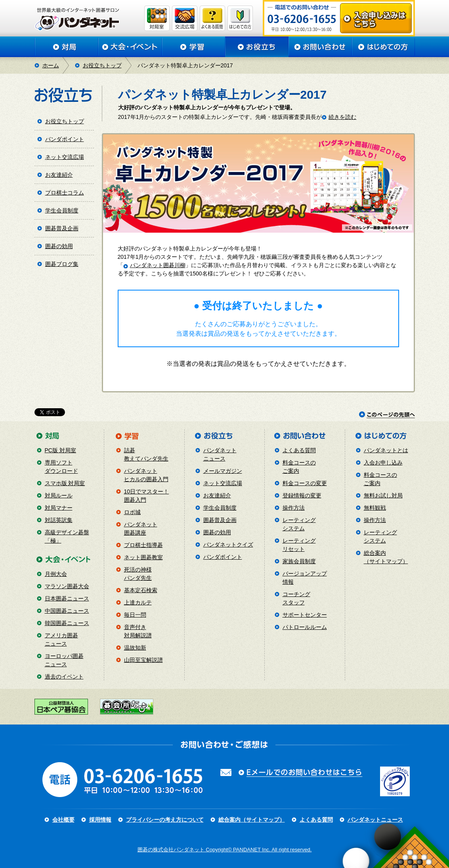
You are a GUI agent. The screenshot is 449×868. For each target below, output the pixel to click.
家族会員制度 (299, 561)
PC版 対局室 (60, 450)
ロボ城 (132, 512)
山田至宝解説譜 (143, 660)
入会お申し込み (383, 463)
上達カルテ (138, 602)
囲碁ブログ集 (62, 264)
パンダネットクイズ (228, 545)
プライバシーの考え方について (165, 820)
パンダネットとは (386, 450)
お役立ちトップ (102, 65)
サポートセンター (305, 615)
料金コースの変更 (305, 483)
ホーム (51, 65)
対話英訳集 (59, 520)
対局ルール (59, 495)
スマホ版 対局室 (65, 483)
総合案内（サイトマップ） (252, 820)
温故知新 (135, 648)
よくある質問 (299, 450)
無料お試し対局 (383, 495)
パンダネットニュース (375, 820)
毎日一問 (135, 615)
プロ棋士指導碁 (143, 545)
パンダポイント (65, 139)
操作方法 (294, 508)
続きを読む (342, 117)
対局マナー (59, 508)
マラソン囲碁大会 (67, 586)
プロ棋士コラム (65, 193)
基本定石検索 (141, 590)
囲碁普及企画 (62, 228)
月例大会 (56, 574)
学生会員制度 (62, 210)
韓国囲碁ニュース (67, 623)
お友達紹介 (59, 175)
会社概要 (63, 820)
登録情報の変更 (302, 495)
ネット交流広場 (65, 157)
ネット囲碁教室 (143, 557)
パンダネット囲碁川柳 (158, 265)
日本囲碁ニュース (67, 598)
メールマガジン (223, 471)
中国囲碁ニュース (67, 611)
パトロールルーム (305, 627)
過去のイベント (64, 677)
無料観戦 (375, 508)
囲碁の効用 (59, 246)
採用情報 (100, 820)
